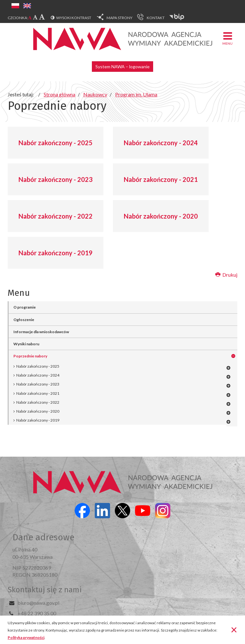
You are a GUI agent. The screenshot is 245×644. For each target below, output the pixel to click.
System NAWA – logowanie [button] (122, 67)
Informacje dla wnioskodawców (41, 332)
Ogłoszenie (24, 320)
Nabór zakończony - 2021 (161, 179)
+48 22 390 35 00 (37, 613)
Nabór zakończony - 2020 (161, 216)
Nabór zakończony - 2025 (56, 143)
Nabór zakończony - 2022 (56, 216)
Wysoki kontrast (74, 18)
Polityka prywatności (26, 637)
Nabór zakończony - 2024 (161, 143)
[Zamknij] (234, 629)
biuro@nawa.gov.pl (38, 603)
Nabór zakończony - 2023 (56, 179)
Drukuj (226, 275)
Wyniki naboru (26, 344)
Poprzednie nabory (30, 356)
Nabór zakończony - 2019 (56, 253)
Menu (227, 38)
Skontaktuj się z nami (45, 590)
